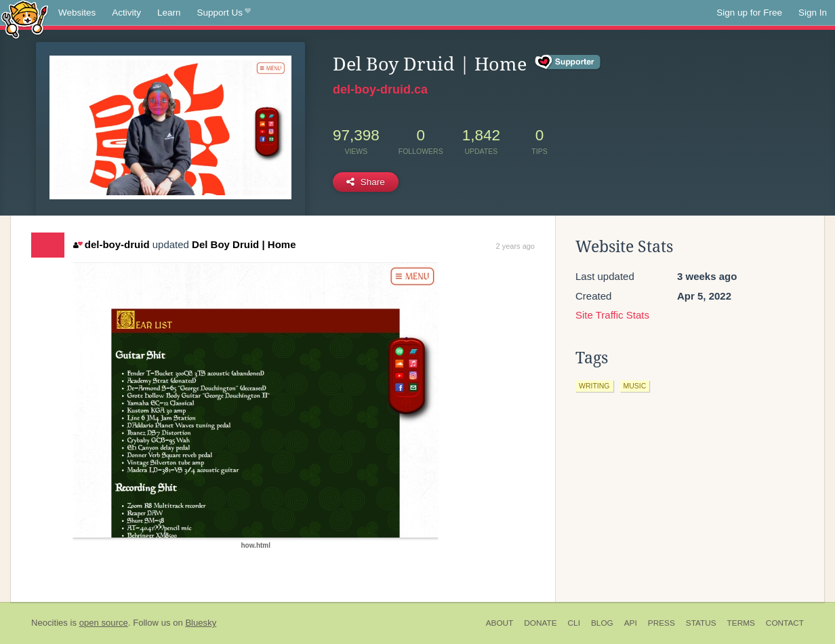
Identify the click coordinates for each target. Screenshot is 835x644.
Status (701, 623)
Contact (785, 623)
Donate (540, 623)
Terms (741, 623)
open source (104, 623)
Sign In (813, 13)
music (635, 386)
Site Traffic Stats (612, 315)
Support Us (224, 13)
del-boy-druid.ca (380, 89)
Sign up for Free (749, 13)
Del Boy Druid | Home (244, 244)
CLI (574, 623)
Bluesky (201, 623)
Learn (169, 13)
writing (594, 386)
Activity (126, 13)
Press (661, 623)
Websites (77, 13)
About (500, 623)
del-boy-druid (111, 244)
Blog (602, 623)
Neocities (49, 623)
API (631, 623)
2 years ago (515, 246)
